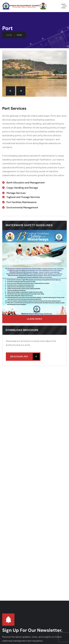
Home (11, 35)
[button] (10, 91)
